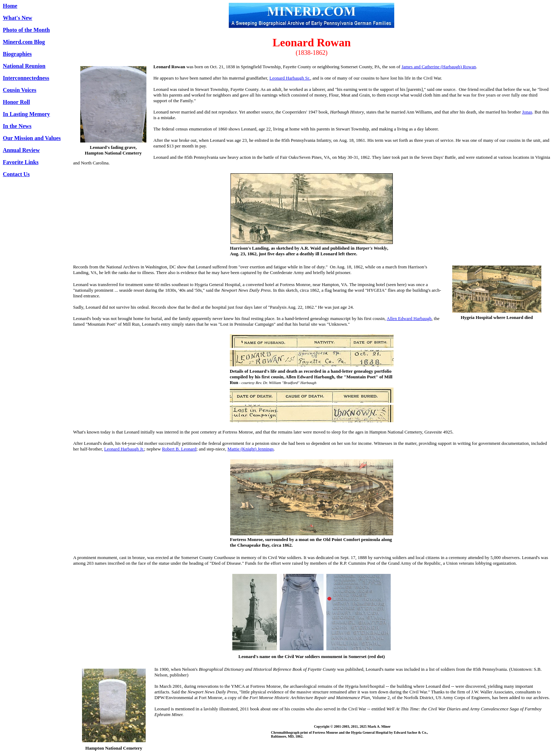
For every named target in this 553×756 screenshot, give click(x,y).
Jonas (527, 112)
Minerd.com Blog (24, 42)
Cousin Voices (20, 90)
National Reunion (24, 66)
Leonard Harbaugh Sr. (290, 78)
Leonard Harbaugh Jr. (124, 449)
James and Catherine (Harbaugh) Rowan (439, 67)
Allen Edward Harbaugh (409, 318)
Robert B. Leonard (179, 449)
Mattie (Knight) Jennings (251, 449)
